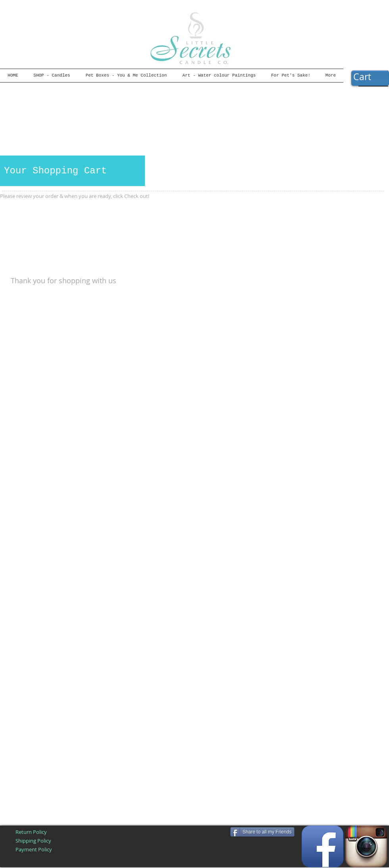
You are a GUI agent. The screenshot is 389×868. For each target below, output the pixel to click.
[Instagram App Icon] (366, 846)
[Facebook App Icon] (323, 846)
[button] (370, 77)
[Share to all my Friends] (262, 832)
